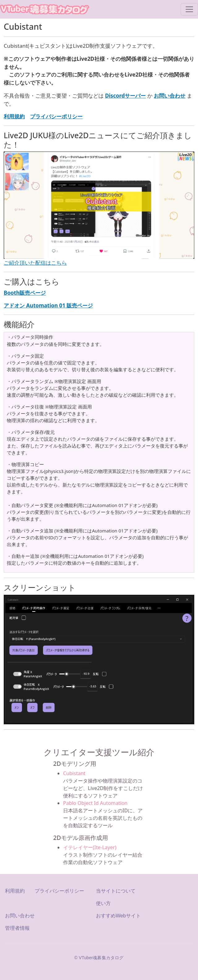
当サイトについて (116, 891)
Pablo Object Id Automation (95, 803)
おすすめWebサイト (118, 916)
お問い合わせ (20, 916)
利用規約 (15, 891)
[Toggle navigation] (189, 9)
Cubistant (74, 773)
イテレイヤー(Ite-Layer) (90, 847)
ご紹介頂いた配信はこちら (35, 263)
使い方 (103, 903)
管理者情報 (17, 928)
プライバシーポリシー (59, 891)
